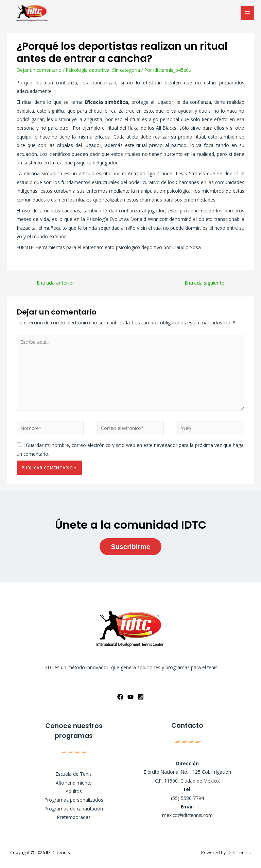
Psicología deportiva (88, 70)
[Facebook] (120, 697)
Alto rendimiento (74, 783)
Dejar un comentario (39, 70)
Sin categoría (126, 70)
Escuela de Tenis (74, 774)
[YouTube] (130, 697)
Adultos (74, 791)
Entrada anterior (52, 283)
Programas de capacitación (74, 809)
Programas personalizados (74, 800)
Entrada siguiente (208, 283)
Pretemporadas (74, 817)
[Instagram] (141, 697)
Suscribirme (130, 547)
